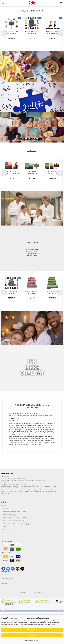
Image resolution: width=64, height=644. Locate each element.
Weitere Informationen (32, 640)
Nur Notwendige (32, 635)
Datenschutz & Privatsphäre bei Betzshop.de (17, 550)
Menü (3, 3)
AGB (5, 559)
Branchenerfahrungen (10, 547)
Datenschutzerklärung (8, 626)
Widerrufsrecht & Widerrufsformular (14, 553)
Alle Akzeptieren (32, 630)
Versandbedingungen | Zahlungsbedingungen (17, 556)
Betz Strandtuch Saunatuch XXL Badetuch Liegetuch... (52, 205)
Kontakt (6, 538)
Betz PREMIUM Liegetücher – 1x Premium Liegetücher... (32, 205)
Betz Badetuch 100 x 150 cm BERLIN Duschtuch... (12, 65)
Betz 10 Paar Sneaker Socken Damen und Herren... (52, 65)
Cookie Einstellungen (10, 566)
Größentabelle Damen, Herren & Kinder (15, 544)
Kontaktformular (6, 607)
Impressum (7, 563)
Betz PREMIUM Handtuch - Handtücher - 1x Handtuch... (12, 205)
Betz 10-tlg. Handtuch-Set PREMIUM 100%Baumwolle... (32, 65)
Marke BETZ (7, 541)
